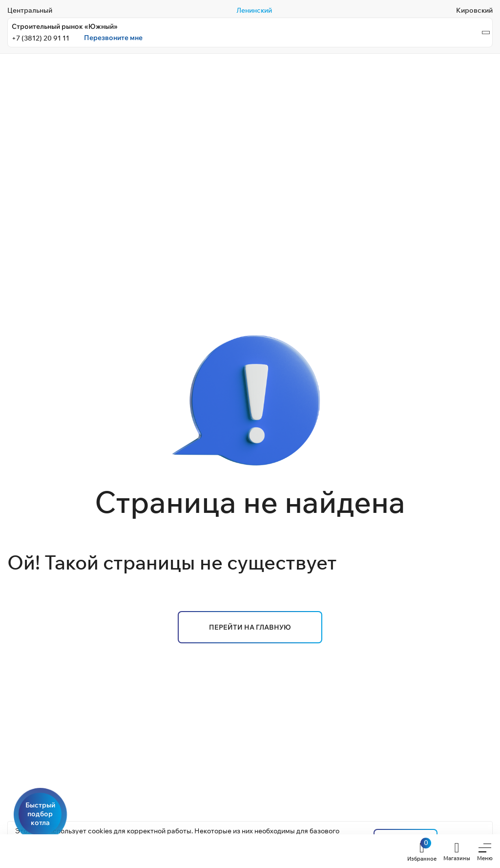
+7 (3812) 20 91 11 (41, 38)
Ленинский (254, 10)
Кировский (474, 10)
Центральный (30, 10)
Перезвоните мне (113, 38)
